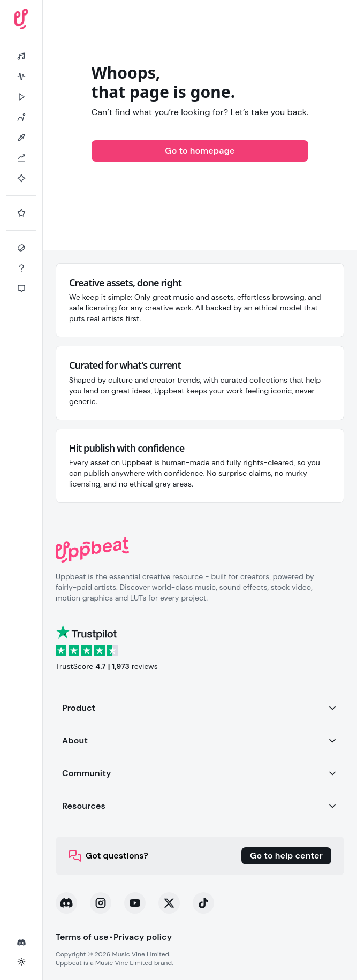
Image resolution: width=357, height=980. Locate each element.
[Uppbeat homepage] (21, 19)
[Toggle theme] (21, 962)
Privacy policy (143, 937)
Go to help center (286, 856)
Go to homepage (200, 151)
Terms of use (82, 937)
